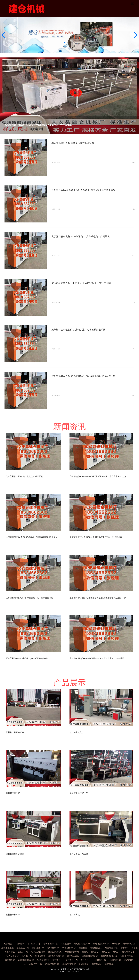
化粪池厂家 (27, 956)
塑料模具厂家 (72, 960)
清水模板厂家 (38, 948)
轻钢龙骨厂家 (100, 960)
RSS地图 (77, 969)
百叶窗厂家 (10, 960)
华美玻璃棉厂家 (51, 944)
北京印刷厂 (84, 964)
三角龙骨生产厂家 (101, 944)
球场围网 (116, 944)
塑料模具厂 (57, 960)
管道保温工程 (111, 948)
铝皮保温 (83, 948)
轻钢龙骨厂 (129, 960)
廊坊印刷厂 (97, 964)
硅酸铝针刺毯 (126, 956)
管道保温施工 (96, 948)
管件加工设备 (73, 956)
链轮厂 (116, 952)
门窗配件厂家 (34, 944)
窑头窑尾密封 (13, 956)
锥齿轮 (85, 952)
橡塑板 (134, 948)
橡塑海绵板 (10, 952)
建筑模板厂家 (129, 944)
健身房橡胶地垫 (38, 952)
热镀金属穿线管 (72, 952)
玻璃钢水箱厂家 (52, 964)
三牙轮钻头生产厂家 (33, 964)
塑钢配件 (21, 944)
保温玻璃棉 (66, 944)
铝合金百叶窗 (43, 960)
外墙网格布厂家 (69, 948)
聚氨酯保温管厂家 (82, 944)
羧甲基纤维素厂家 (56, 956)
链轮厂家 (95, 952)
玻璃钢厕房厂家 (69, 964)
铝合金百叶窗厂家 (26, 960)
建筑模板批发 (8, 948)
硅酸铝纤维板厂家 (90, 956)
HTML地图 (85, 969)
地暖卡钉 (124, 948)
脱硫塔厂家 (23, 952)
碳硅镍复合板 (128, 952)
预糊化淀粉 (40, 956)
